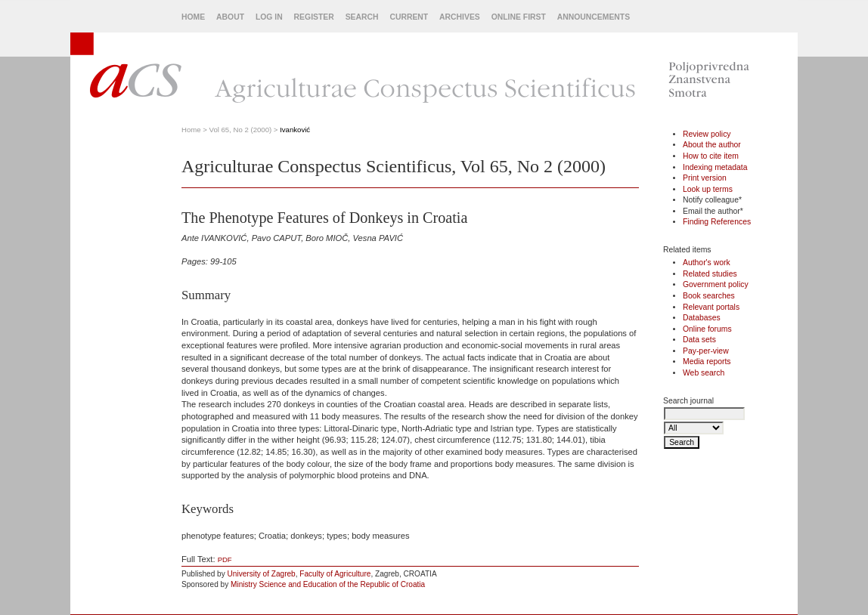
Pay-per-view (706, 351)
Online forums (707, 329)
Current (409, 17)
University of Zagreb (262, 574)
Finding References (717, 222)
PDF (225, 559)
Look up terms (708, 189)
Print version (705, 178)
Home (193, 17)
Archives (460, 17)
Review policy (707, 134)
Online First (519, 17)
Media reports (707, 362)
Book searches (709, 296)
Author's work (707, 263)
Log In (269, 17)
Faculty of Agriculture (335, 574)
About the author (712, 145)
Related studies (710, 274)
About (230, 17)
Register (314, 17)
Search (362, 17)
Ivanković (295, 130)
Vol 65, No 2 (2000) (241, 130)
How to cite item (711, 156)
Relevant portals (711, 307)
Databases (702, 318)
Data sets (699, 340)
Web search (704, 373)
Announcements (594, 17)
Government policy (716, 284)
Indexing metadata (715, 167)
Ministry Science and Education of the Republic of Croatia (328, 584)
